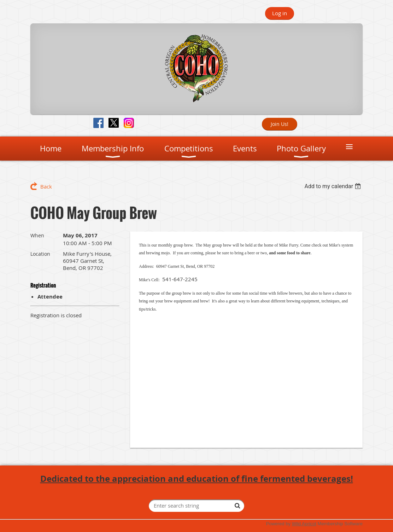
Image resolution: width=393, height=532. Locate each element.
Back (46, 186)
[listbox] (333, 186)
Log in (280, 13)
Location (40, 254)
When (37, 235)
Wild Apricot (304, 524)
